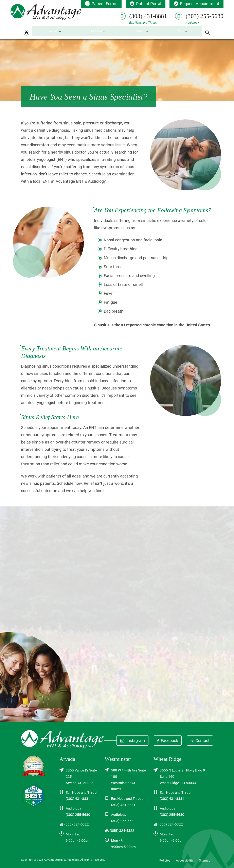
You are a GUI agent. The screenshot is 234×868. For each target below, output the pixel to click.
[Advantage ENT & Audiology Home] (46, 12)
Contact (200, 741)
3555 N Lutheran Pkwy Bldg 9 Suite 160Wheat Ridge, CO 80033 (179, 776)
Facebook (168, 741)
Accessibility (185, 861)
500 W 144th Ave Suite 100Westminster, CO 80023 (125, 779)
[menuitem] (26, 33)
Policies (165, 861)
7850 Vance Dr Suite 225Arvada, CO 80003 (78, 776)
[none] (55, 33)
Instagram (132, 741)
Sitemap (205, 861)
